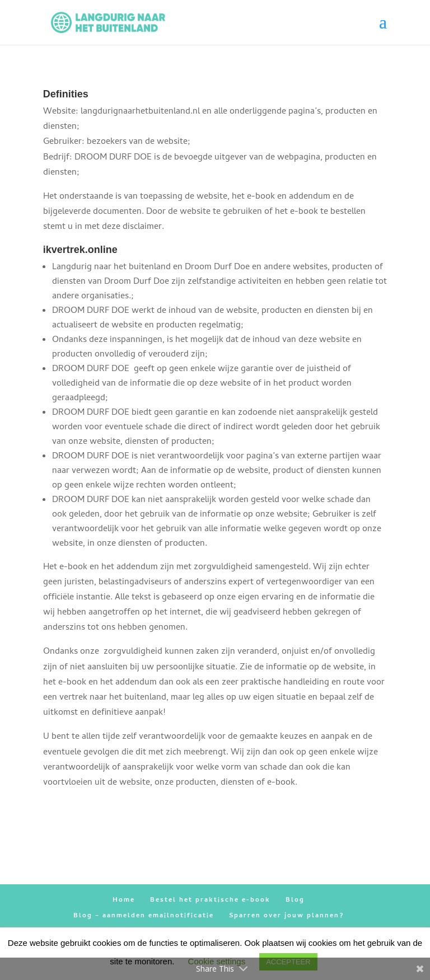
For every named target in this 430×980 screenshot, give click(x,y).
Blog (295, 901)
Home (124, 901)
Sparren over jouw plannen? (286, 916)
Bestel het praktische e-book (210, 901)
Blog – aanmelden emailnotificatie (144, 916)
